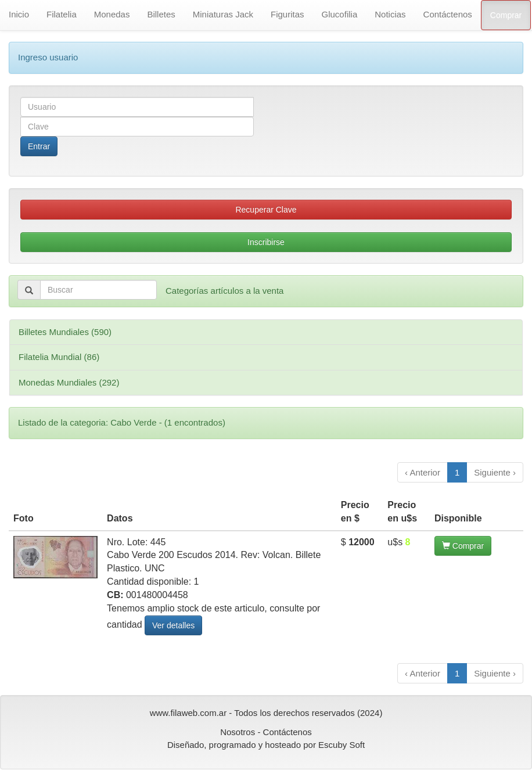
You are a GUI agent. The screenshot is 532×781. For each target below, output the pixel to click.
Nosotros (238, 732)
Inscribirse (266, 242)
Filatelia (62, 14)
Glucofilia (340, 14)
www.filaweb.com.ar (188, 713)
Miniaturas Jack (223, 14)
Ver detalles (173, 625)
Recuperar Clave (266, 210)
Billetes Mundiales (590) (65, 332)
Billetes (161, 14)
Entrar (39, 146)
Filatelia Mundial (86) (59, 357)
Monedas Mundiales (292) (69, 382)
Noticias (390, 14)
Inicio (19, 14)
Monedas (112, 14)
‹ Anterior (423, 472)
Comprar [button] (463, 546)
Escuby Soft (342, 745)
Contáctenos (448, 14)
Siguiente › (495, 472)
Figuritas (287, 14)
